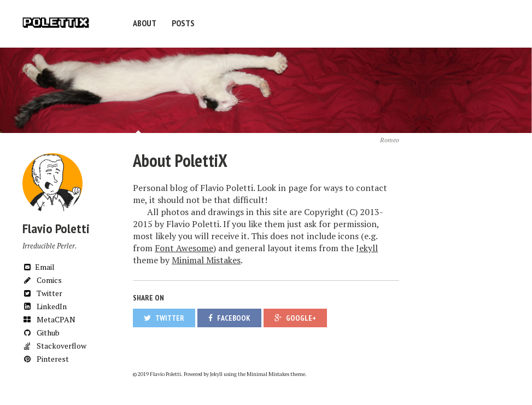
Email (39, 267)
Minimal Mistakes (206, 260)
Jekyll (367, 248)
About (145, 23)
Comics (42, 280)
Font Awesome (184, 248)
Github (41, 332)
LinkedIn (45, 306)
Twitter (42, 293)
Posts (183, 23)
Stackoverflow (54, 346)
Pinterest (46, 359)
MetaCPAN (49, 319)
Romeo (390, 140)
